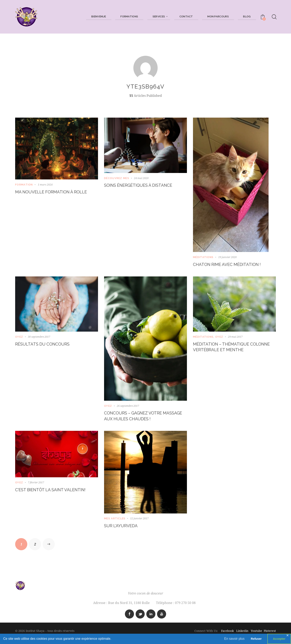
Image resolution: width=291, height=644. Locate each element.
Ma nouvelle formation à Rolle (49, 196)
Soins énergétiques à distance (145, 186)
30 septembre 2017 (39, 338)
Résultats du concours (47, 346)
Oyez (19, 338)
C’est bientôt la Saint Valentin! (57, 494)
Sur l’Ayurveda (124, 530)
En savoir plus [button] (235, 639)
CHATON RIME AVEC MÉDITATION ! (233, 265)
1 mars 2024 (45, 184)
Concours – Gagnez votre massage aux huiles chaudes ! (143, 418)
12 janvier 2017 (139, 522)
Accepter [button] (279, 639)
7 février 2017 (36, 486)
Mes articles (115, 522)
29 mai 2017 (235, 338)
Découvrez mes (117, 178)
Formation (24, 185)
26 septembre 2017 (128, 407)
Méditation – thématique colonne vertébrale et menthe (226, 353)
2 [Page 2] (38, 547)
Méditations (203, 257)
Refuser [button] (256, 639)
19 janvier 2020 (227, 257)
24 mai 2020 (141, 178)
